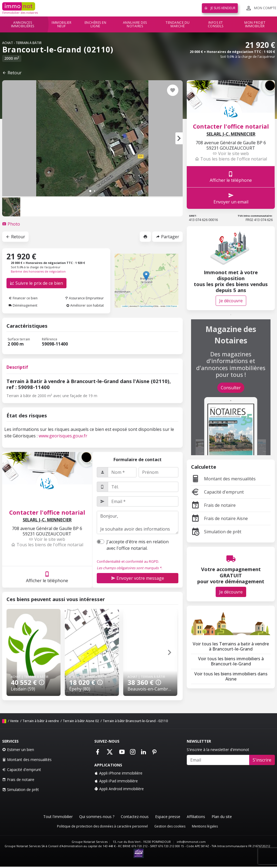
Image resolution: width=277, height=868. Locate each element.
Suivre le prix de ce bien (36, 283)
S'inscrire (262, 760)
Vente (14, 721)
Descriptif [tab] (17, 367)
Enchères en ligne (96, 24)
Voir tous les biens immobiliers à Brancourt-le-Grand (231, 661)
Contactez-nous (135, 817)
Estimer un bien (18, 750)
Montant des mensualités (223, 479)
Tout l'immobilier (58, 817)
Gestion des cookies (170, 826)
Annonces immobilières (23, 24)
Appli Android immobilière (119, 789)
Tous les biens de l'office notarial (47, 545)
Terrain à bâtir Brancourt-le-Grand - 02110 (135, 721)
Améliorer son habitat (85, 305)
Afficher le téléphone (47, 577)
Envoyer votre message (138, 578)
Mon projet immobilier (255, 24)
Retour (12, 73)
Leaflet (125, 306)
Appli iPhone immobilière (118, 773)
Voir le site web (47, 539)
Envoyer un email (231, 198)
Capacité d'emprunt (217, 492)
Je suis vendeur (220, 8)
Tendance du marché (178, 24)
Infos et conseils (216, 24)
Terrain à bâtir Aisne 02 (81, 721)
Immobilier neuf (61, 24)
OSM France (171, 306)
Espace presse (168, 817)
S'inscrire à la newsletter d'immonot (218, 750)
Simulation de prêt (216, 532)
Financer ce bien (23, 298)
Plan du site (222, 817)
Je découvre (231, 301)
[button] (179, 138)
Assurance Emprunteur (84, 298)
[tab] (11, 224)
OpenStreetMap (146, 306)
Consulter (231, 388)
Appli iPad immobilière (116, 781)
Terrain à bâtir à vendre (41, 721)
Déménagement (23, 305)
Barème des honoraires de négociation (38, 272)
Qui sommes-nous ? (97, 817)
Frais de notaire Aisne (219, 518)
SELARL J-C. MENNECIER (47, 520)
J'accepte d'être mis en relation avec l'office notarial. (138, 545)
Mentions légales (205, 826)
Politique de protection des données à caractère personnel (102, 826)
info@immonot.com (191, 842)
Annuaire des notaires (135, 24)
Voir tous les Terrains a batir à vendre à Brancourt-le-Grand (231, 646)
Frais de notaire (213, 505)
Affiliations (196, 817)
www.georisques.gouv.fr (63, 436)
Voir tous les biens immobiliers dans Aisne (231, 676)
